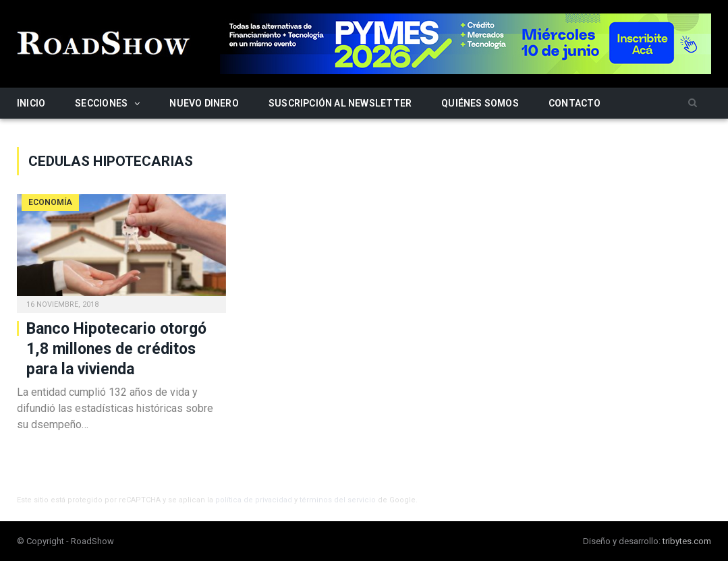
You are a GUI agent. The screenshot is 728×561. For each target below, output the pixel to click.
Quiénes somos (480, 103)
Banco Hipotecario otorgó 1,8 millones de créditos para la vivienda (116, 349)
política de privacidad (254, 500)
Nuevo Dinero (204, 103)
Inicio (31, 103)
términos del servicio (338, 500)
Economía (50, 202)
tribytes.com (687, 541)
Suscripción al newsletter (340, 103)
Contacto (575, 103)
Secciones (101, 103)
